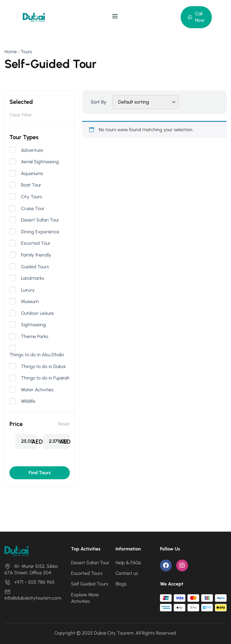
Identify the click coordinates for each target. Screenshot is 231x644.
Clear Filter (21, 115)
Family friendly (36, 255)
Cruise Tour (33, 209)
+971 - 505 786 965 (29, 582)
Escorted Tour (36, 243)
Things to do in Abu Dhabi (37, 355)
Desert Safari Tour (40, 220)
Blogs (121, 584)
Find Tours (40, 473)
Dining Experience (40, 232)
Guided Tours (35, 267)
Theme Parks (35, 337)
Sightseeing (33, 325)
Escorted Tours (87, 573)
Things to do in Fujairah (45, 378)
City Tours (32, 197)
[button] (196, 17)
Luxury (28, 290)
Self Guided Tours (90, 584)
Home (11, 52)
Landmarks (33, 278)
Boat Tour (31, 185)
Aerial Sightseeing (40, 162)
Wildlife (28, 401)
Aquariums (32, 174)
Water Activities (37, 390)
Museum (30, 302)
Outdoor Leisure (37, 313)
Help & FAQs (128, 563)
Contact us (127, 573)
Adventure (32, 150)
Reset (64, 424)
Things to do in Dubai (43, 367)
